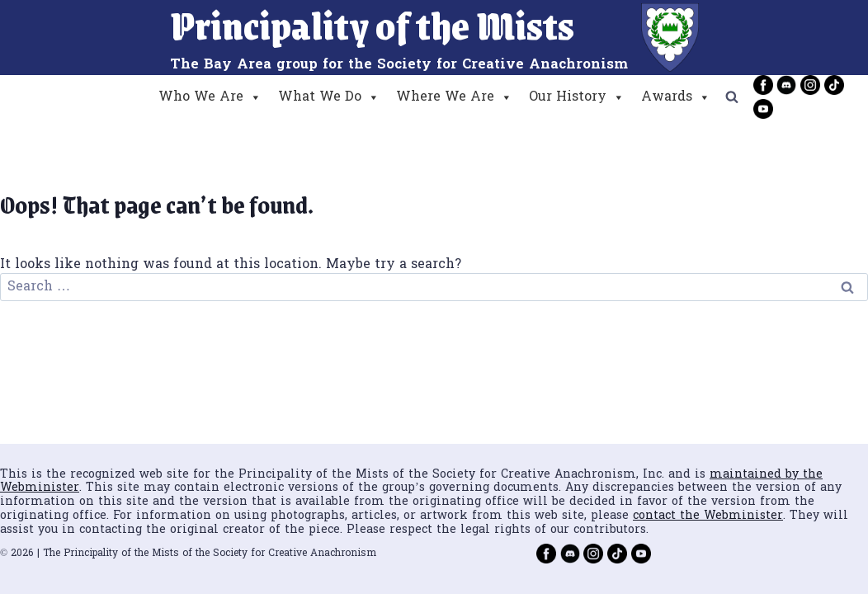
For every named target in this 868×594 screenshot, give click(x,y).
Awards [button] (676, 97)
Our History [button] (577, 97)
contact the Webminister (708, 516)
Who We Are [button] (210, 97)
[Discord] (786, 85)
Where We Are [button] (454, 97)
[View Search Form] (732, 97)
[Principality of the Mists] (434, 38)
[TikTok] (834, 85)
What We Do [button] (329, 97)
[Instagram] (810, 85)
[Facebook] (763, 85)
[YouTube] (763, 109)
